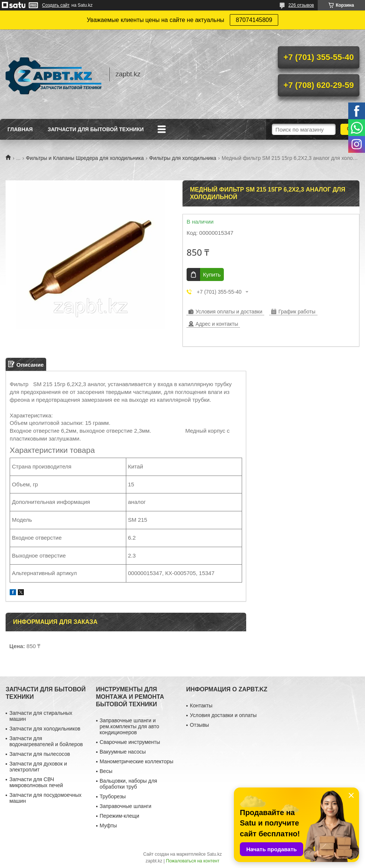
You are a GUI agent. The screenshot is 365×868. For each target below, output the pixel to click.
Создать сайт (56, 5)
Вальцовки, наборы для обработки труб (128, 784)
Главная (20, 129)
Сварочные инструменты (130, 742)
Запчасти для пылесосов (40, 754)
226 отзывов (301, 5)
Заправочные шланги (126, 806)
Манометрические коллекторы (137, 761)
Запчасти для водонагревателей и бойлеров (46, 741)
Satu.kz (214, 854)
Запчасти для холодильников (45, 729)
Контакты (201, 706)
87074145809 (254, 20)
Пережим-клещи (120, 816)
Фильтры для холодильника (183, 158)
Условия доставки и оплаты (223, 715)
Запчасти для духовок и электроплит (38, 767)
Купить (212, 274)
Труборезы (113, 796)
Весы (106, 771)
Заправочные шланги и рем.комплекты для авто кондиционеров (130, 726)
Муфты (108, 826)
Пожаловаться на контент (193, 861)
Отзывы (199, 725)
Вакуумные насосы (123, 752)
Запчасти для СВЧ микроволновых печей (36, 782)
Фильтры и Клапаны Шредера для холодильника (85, 158)
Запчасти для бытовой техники (96, 129)
